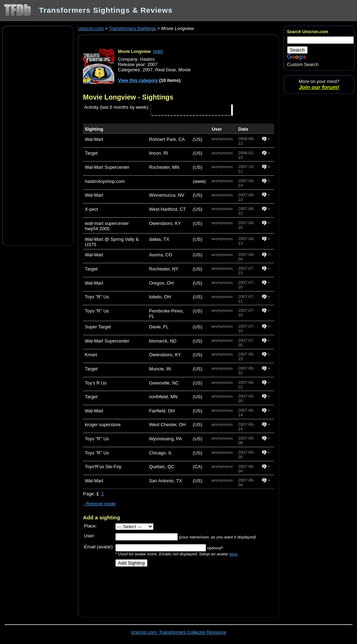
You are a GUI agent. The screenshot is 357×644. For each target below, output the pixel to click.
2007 (148, 70)
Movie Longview (134, 52)
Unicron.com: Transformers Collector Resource (178, 632)
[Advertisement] (38, 135)
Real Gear (165, 70)
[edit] (158, 51)
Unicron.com (91, 28)
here (233, 554)
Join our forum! (319, 87)
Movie (185, 70)
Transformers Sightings (132, 28)
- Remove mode (99, 504)
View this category (138, 80)
